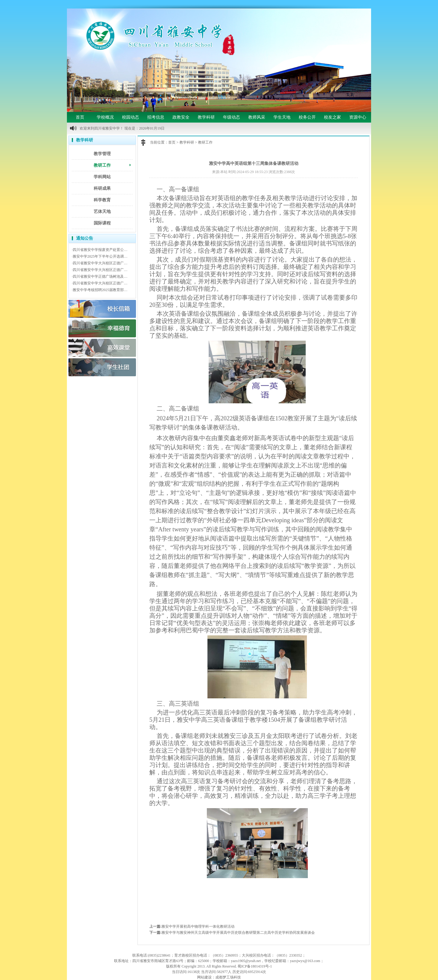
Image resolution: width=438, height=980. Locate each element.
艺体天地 (102, 212)
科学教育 (102, 200)
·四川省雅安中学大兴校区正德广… (100, 263)
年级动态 (231, 117)
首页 (80, 117)
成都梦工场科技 (228, 977)
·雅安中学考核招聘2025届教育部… (100, 290)
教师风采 (257, 117)
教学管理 (102, 154)
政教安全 (181, 117)
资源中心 (358, 117)
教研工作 (102, 165)
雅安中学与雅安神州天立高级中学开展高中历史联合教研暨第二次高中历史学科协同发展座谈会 (238, 933)
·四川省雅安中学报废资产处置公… (100, 250)
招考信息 (156, 117)
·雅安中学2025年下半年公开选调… (100, 256)
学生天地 (282, 117)
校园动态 (130, 117)
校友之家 (332, 117)
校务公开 (307, 117)
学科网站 (102, 177)
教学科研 (206, 117)
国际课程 (102, 223)
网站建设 (204, 977)
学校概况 (105, 117)
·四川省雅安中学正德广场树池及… (100, 276)
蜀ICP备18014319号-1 (255, 966)
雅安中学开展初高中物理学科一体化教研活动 (198, 926)
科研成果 (102, 188)
